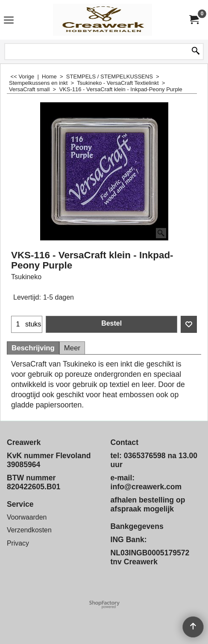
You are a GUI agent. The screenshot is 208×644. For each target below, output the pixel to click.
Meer (72, 348)
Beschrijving (33, 348)
